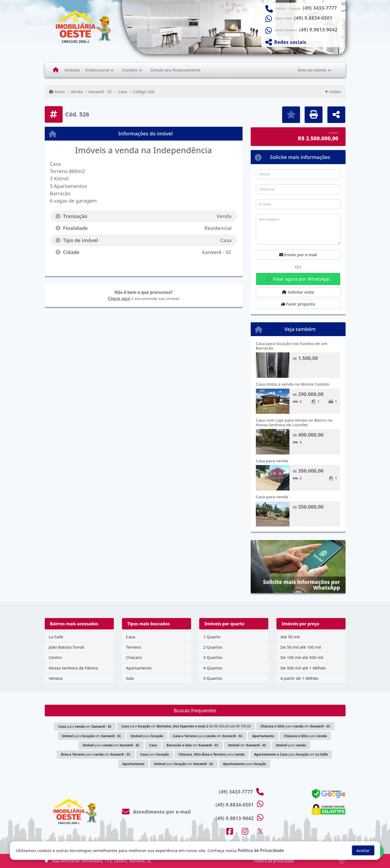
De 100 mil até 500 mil (302, 657)
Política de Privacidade (261, 850)
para (147, 736)
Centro (55, 657)
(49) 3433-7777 (320, 8)
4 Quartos (213, 668)
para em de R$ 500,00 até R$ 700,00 (186, 726)
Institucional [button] (97, 70)
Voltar (333, 92)
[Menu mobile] (56, 70)
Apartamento (139, 668)
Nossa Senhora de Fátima (73, 668)
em (192, 745)
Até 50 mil (290, 637)
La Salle (56, 637)
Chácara (134, 657)
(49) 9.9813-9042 (318, 30)
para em (85, 726)
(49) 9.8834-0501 (313, 18)
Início (57, 92)
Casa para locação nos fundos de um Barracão (292, 346)
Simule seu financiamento (175, 70)
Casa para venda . (273, 461)
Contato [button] (130, 70)
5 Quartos (213, 678)
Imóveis (72, 70)
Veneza (56, 678)
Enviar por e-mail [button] (298, 255)
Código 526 (144, 92)
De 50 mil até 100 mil (301, 647)
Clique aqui (119, 298)
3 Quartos (213, 657)
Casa (123, 92)
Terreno (133, 647)
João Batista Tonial (66, 647)
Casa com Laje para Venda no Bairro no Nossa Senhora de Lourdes (294, 422)
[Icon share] (229, 831)
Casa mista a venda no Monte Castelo (293, 384)
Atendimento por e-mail (157, 812)
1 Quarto (212, 637)
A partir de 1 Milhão (300, 678)
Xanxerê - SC (100, 92)
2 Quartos (213, 647)
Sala (130, 678)
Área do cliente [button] (312, 70)
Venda (77, 92)
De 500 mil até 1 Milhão (303, 668)
